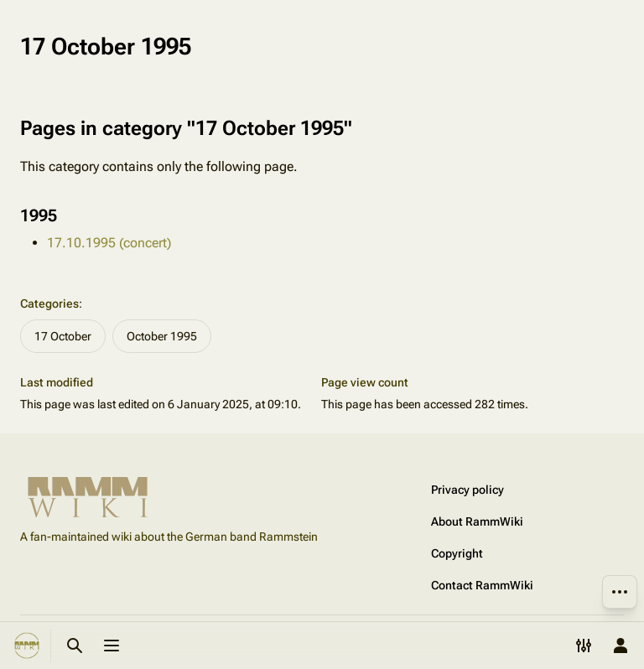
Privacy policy (467, 490)
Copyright (457, 553)
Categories (49, 303)
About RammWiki (477, 521)
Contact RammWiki (482, 585)
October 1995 (162, 336)
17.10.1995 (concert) (109, 243)
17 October (63, 336)
